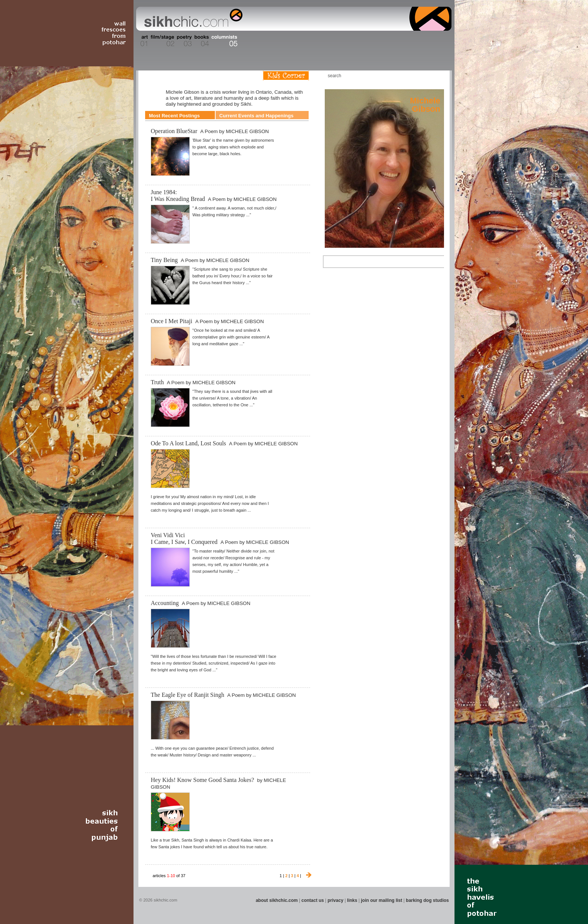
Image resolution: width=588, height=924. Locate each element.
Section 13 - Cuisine (368, 41)
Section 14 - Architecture (393, 41)
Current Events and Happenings (256, 116)
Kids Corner (286, 76)
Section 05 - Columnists (224, 41)
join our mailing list (382, 900)
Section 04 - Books (201, 41)
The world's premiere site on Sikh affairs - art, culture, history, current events (192, 19)
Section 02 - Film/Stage (162, 41)
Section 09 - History (293, 41)
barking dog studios (427, 900)
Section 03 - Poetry (183, 41)
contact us (313, 900)
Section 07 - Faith (261, 41)
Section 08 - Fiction (276, 41)
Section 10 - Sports (311, 41)
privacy (336, 900)
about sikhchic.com (277, 900)
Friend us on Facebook (414, 76)
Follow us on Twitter (425, 76)
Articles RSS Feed (436, 76)
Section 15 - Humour (419, 41)
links (352, 900)
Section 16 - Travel (437, 41)
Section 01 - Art (142, 41)
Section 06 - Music (246, 41)
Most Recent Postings (174, 116)
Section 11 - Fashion (330, 41)
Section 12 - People (350, 41)
